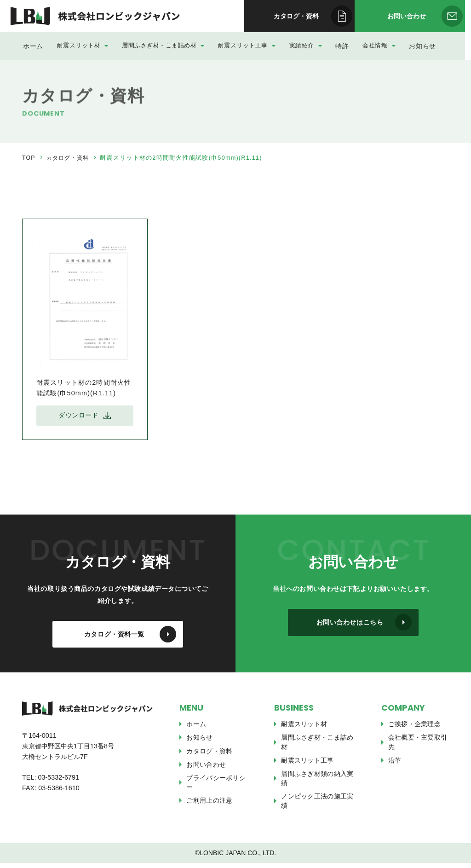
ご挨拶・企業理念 (414, 729)
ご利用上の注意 (209, 805)
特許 (341, 46)
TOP (29, 158)
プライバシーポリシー (216, 787)
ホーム (37, 46)
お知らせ (423, 46)
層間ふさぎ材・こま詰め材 (166, 46)
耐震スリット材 (88, 46)
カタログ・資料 (69, 158)
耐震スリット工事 (247, 46)
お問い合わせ (206, 770)
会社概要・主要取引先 (418, 747)
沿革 (395, 765)
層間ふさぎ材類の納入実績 (317, 783)
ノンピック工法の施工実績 (317, 806)
